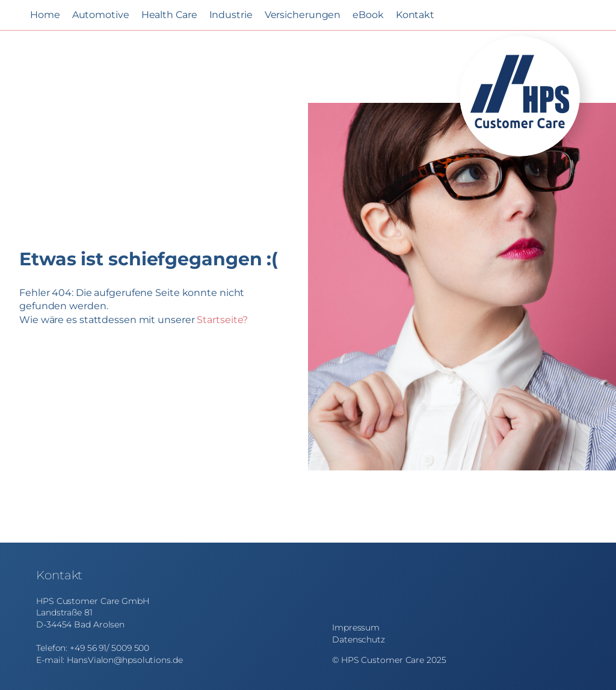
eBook (368, 15)
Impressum (356, 627)
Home (45, 15)
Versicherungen (303, 15)
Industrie (231, 15)
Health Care (169, 15)
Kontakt (415, 15)
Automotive (101, 15)
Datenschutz (359, 639)
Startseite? (222, 320)
